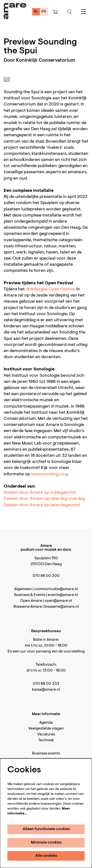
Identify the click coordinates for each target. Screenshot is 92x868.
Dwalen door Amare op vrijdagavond (39, 493)
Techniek (46, 740)
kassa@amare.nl (46, 690)
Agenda (46, 723)
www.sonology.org (49, 474)
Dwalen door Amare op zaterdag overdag (44, 499)
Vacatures (46, 734)
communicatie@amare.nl (56, 589)
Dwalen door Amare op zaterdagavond (42, 505)
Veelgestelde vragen (46, 729)
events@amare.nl (63, 595)
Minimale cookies (46, 843)
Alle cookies (46, 856)
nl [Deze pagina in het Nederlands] (36, 12)
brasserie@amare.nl (62, 607)
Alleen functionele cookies (46, 829)
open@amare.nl (58, 601)
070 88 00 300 (46, 576)
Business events (46, 754)
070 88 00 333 (46, 684)
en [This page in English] (44, 12)
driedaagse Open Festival (51, 289)
